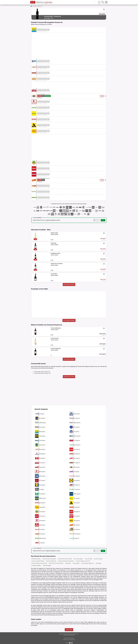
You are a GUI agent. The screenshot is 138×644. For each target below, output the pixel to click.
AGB (69, 638)
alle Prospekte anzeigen (69, 320)
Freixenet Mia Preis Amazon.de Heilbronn (56, 563)
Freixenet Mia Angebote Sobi (51, 561)
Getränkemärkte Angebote (36, 559)
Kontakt (64, 640)
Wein (50, 596)
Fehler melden (69, 630)
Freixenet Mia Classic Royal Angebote (49, 559)
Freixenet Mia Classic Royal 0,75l (42, 372)
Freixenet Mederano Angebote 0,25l (88, 563)
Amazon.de (40, 6)
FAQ (67, 640)
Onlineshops (35, 6)
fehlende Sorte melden (69, 377)
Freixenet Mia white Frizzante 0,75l (42, 373)
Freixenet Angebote (76, 563)
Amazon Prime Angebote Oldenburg (38, 561)
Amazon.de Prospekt (88, 559)
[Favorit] (104, 9)
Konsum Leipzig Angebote (78, 559)
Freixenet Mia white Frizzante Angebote (65, 559)
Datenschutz (72, 638)
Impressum (66, 638)
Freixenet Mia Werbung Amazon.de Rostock (39, 563)
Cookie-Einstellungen (71, 640)
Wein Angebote (68, 563)
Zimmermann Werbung (98, 559)
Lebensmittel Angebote (47, 565)
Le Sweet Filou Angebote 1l (36, 565)
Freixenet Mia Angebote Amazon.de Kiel (83, 561)
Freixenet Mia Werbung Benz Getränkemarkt (66, 561)
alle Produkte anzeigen (69, 285)
